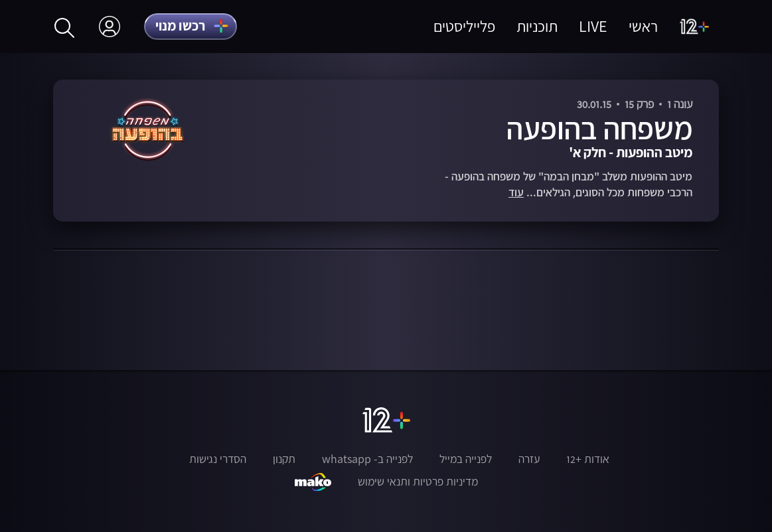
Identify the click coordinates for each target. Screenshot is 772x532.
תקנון (284, 459)
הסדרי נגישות (218, 459)
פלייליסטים (464, 26)
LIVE (593, 26)
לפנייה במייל (466, 459)
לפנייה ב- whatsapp (367, 459)
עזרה (529, 459)
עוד (516, 193)
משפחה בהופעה (599, 128)
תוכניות (537, 26)
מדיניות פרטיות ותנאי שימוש (418, 482)
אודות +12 (588, 459)
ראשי (643, 26)
